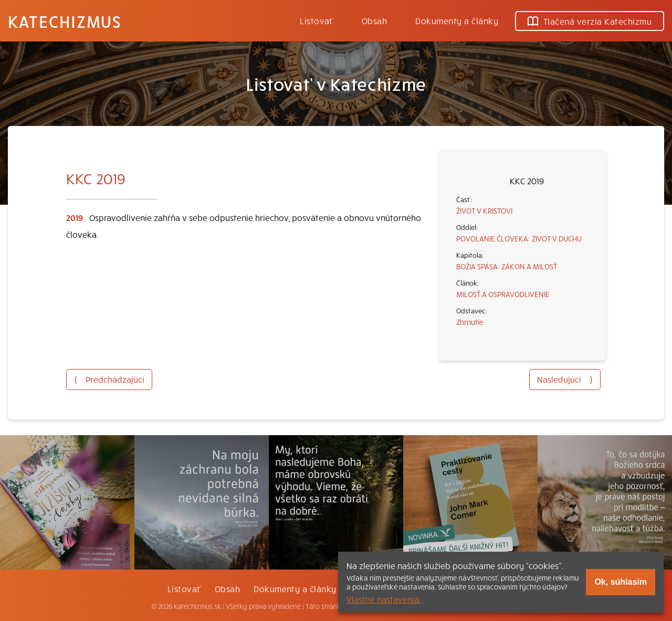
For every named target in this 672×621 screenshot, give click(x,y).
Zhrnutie (470, 322)
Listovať (317, 20)
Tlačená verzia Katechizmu (590, 21)
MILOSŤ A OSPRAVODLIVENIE (503, 294)
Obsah (374, 20)
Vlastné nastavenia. (384, 599)
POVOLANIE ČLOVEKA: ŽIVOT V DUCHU (519, 238)
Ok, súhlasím (621, 582)
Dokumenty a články (457, 20)
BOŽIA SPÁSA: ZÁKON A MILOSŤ (507, 266)
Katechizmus (65, 21)
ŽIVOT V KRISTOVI (484, 210)
